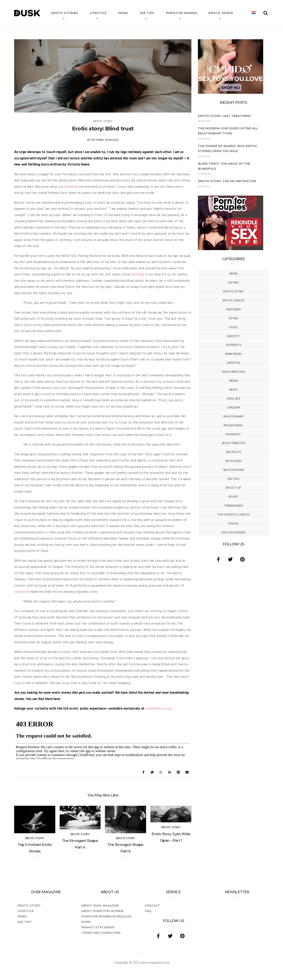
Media (233, 381)
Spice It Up (233, 488)
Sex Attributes (233, 443)
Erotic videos (221, 13)
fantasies (71, 187)
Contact (152, 905)
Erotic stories (65, 13)
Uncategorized (233, 532)
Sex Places (233, 461)
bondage (138, 275)
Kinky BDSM (233, 354)
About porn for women (102, 911)
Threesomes (233, 506)
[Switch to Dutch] (254, 13)
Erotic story (233, 291)
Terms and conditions (101, 933)
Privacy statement (98, 927)
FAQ (148, 911)
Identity (233, 336)
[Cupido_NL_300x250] (231, 93)
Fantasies (233, 309)
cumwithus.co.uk (158, 709)
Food (233, 327)
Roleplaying (233, 425)
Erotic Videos (233, 300)
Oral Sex (233, 399)
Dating (233, 283)
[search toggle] (266, 13)
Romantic (233, 434)
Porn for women (181, 13)
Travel (233, 523)
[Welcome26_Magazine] (231, 249)
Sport (233, 497)
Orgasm (233, 407)
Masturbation (233, 372)
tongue (20, 592)
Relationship (233, 416)
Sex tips (147, 13)
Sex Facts (233, 452)
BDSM (233, 274)
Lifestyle (98, 13)
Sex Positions (233, 470)
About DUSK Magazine (100, 905)
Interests (233, 345)
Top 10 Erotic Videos (233, 515)
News (123, 13)
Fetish (233, 318)
